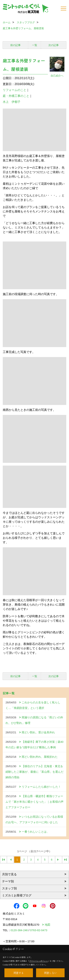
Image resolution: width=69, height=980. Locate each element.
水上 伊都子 (12, 102)
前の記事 (15, 45)
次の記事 (54, 45)
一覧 (35, 45)
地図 (47, 925)
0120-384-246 (19, 930)
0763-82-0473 (39, 930)
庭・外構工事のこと (16, 96)
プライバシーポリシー (38, 961)
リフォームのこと (15, 90)
